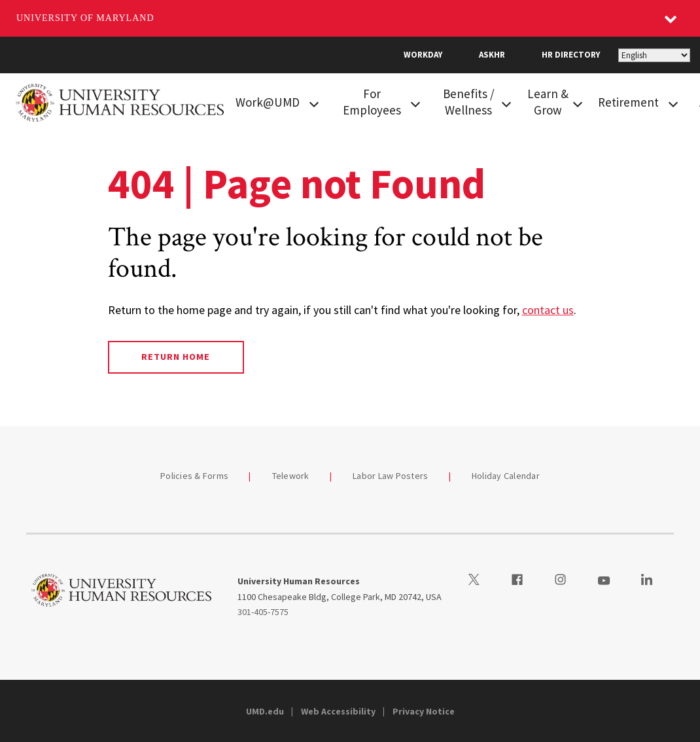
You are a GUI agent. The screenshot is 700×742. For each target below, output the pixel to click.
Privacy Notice (424, 711)
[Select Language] (654, 55)
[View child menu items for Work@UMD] (314, 103)
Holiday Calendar (506, 476)
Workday (423, 55)
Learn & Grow (548, 102)
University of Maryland (85, 18)
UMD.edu (265, 711)
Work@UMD (268, 102)
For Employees (372, 102)
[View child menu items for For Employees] (415, 103)
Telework (291, 476)
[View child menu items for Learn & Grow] (578, 103)
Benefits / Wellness (469, 102)
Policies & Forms (194, 476)
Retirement (628, 102)
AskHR (492, 55)
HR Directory (571, 55)
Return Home (176, 357)
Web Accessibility (338, 711)
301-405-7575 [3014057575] (263, 612)
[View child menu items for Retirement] (673, 103)
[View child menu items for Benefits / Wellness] (506, 103)
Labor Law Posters (390, 476)
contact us (548, 310)
